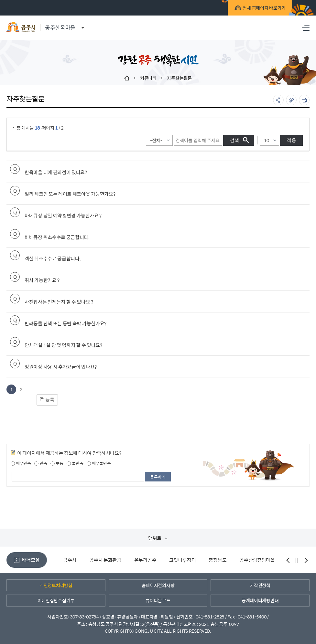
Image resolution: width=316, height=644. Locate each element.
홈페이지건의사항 (158, 585)
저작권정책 (260, 585)
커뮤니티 (148, 78)
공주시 (70, 560)
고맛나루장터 (182, 560)
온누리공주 (145, 560)
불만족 (75, 463)
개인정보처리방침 (56, 585)
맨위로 (158, 538)
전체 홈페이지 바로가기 (258, 9)
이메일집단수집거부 (56, 600)
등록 (47, 399)
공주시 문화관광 (105, 560)
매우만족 (21, 463)
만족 (41, 463)
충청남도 (218, 560)
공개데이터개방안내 (260, 600)
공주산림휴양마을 (257, 560)
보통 (57, 463)
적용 (291, 140)
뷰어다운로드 (158, 600)
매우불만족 (99, 463)
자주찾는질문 (179, 78)
